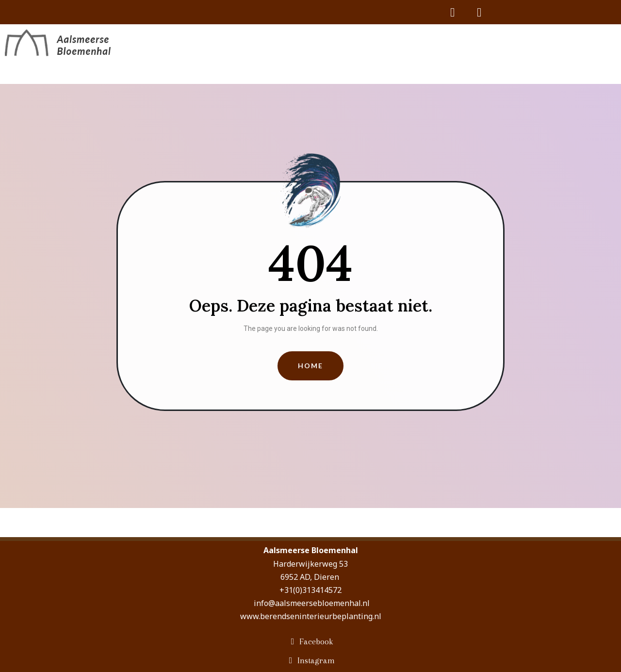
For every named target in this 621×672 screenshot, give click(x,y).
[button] (310, 366)
